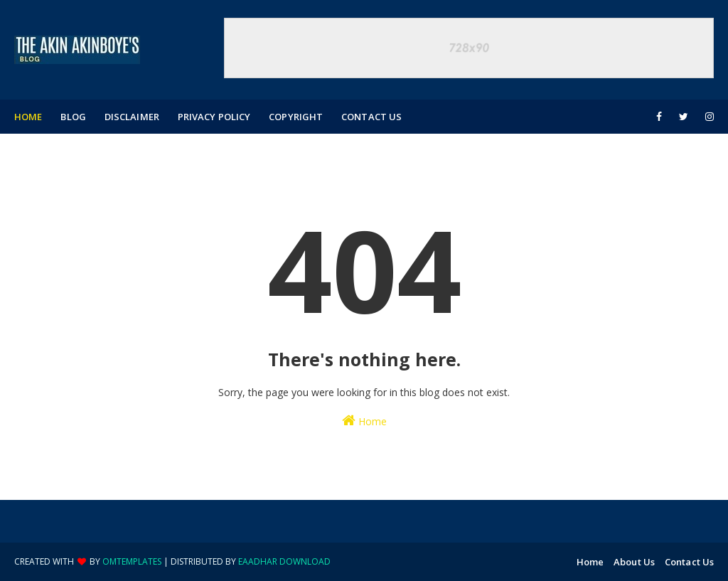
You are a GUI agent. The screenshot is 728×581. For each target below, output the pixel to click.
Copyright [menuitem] (296, 117)
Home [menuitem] (28, 117)
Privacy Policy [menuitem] (214, 117)
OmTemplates (132, 561)
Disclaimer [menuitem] (132, 117)
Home (364, 421)
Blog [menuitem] (73, 117)
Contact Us (689, 562)
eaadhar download (284, 561)
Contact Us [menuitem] (371, 117)
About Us (634, 562)
